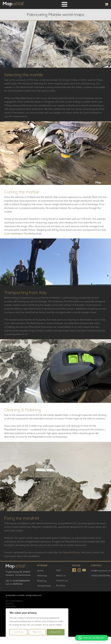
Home (40, 571)
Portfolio (61, 586)
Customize (18, 632)
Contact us (62, 581)
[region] (37, 623)
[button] (92, 638)
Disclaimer (10, 604)
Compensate (44, 586)
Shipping (42, 581)
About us (61, 576)
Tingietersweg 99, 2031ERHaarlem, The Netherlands (18, 574)
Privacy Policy (11, 607)
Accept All (56, 632)
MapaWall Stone (71, 553)
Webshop (42, 576)
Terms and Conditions (14, 601)
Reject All (37, 632)
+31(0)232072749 (100, 576)
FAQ (58, 571)
